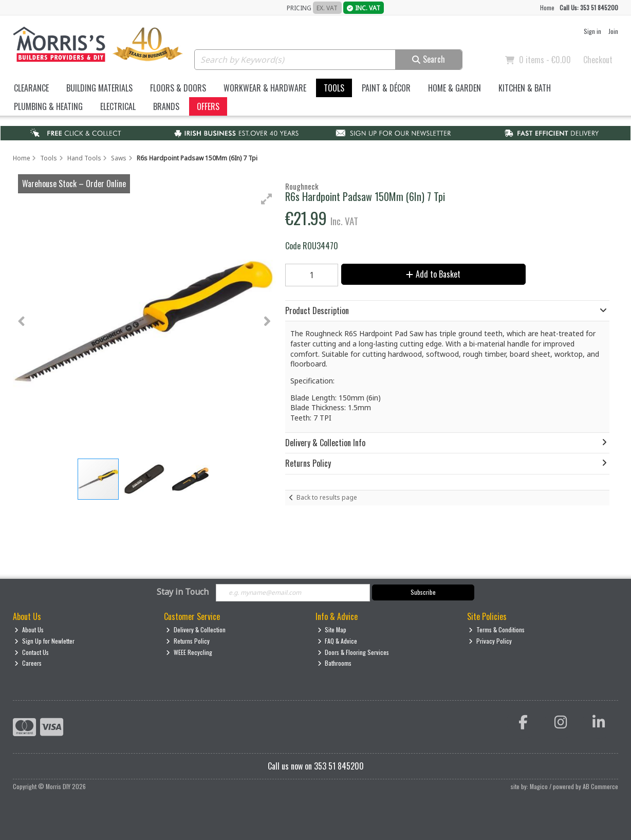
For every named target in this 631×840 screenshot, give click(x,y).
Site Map (332, 629)
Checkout (598, 60)
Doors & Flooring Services (354, 652)
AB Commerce (600, 786)
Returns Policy (188, 641)
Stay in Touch (183, 592)
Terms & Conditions (497, 629)
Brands (166, 106)
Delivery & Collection (196, 629)
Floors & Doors (178, 88)
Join (613, 31)
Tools (334, 88)
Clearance (31, 88)
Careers (28, 663)
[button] (267, 199)
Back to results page (327, 497)
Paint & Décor (386, 88)
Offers (208, 106)
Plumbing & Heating (48, 106)
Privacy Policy (490, 641)
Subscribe (423, 592)
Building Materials (99, 88)
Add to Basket (433, 274)
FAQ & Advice (338, 641)
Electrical (118, 106)
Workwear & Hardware (265, 88)
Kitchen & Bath (525, 88)
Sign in (592, 31)
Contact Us (32, 652)
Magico (539, 786)
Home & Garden (454, 88)
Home (547, 7)
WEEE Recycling (189, 652)
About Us (29, 629)
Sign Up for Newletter (44, 641)
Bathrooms (335, 663)
